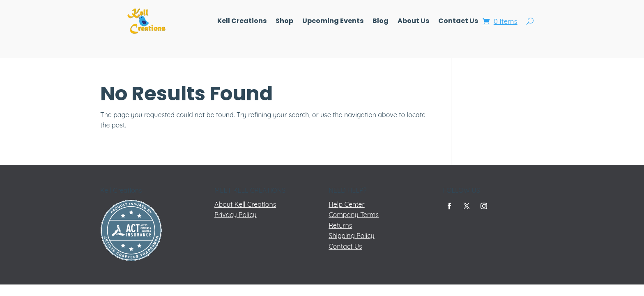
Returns (340, 225)
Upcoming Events (333, 22)
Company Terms (354, 215)
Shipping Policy (351, 236)
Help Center (347, 204)
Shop (284, 22)
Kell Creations (242, 22)
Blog (381, 22)
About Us (413, 22)
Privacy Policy (236, 215)
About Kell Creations (245, 204)
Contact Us (458, 22)
